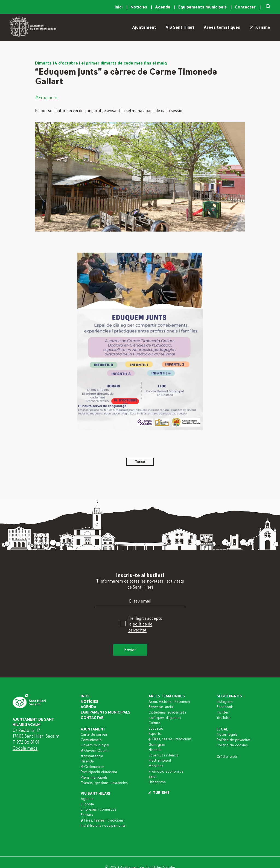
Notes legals (227, 735)
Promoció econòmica (166, 771)
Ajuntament (144, 27)
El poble (87, 804)
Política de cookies (232, 745)
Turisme (260, 27)
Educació (156, 729)
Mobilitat (156, 766)
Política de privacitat (234, 740)
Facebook (225, 707)
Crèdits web (227, 757)
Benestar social (161, 707)
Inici (119, 7)
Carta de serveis (94, 735)
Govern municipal (95, 745)
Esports (155, 734)
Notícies (139, 7)
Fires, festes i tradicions (102, 820)
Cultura (154, 723)
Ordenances (93, 767)
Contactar (246, 7)
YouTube (224, 718)
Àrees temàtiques (222, 27)
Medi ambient (160, 761)
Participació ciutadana (99, 772)
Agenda (163, 7)
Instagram (225, 702)
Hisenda (87, 761)
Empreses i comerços (98, 809)
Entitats (87, 815)
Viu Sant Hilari (180, 27)
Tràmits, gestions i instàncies (104, 783)
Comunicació (91, 740)
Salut (153, 777)
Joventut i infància (164, 755)
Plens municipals (94, 778)
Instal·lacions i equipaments (103, 826)
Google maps (25, 748)
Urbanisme (157, 782)
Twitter (223, 712)
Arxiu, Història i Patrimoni (169, 702)
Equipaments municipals (203, 7)
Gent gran (157, 745)
